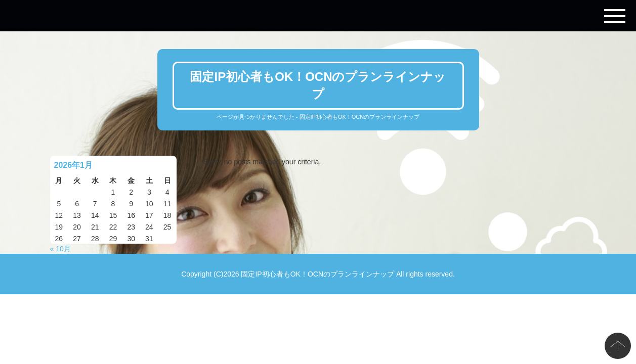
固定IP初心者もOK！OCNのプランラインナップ (317, 274)
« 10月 (60, 249)
